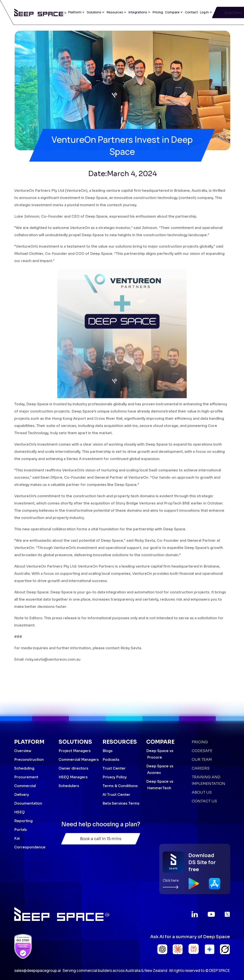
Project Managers (75, 751)
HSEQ (19, 812)
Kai (17, 838)
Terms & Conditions (120, 786)
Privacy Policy (115, 777)
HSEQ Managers (73, 777)
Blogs (108, 751)
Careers (201, 768)
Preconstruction (29, 760)
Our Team (202, 760)
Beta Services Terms (121, 803)
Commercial (25, 786)
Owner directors (73, 768)
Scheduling (24, 768)
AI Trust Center (116, 795)
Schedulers (69, 786)
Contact (191, 12)
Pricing (158, 12)
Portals (21, 830)
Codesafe (202, 751)
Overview (23, 751)
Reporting (23, 821)
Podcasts (111, 760)
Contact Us (204, 801)
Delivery (22, 795)
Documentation (28, 803)
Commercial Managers (79, 760)
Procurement (26, 777)
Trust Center (114, 768)
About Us (202, 792)
